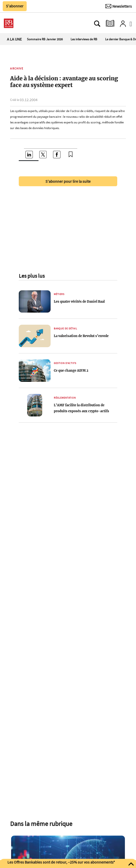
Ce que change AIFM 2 (71, 370)
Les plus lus (32, 276)
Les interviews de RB (84, 39)
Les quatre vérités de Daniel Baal (79, 301)
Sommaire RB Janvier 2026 (45, 39)
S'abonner (15, 6)
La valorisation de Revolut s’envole (81, 336)
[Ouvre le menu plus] (25, 23)
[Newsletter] (119, 6)
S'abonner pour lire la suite (68, 181)
